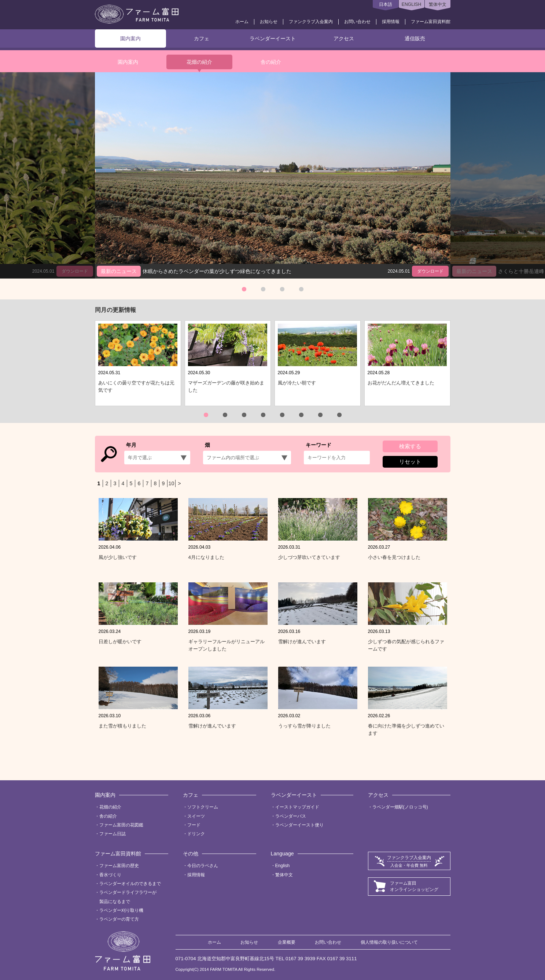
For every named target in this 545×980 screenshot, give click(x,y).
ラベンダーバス (291, 816)
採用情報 (391, 22)
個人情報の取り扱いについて (389, 942)
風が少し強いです (118, 557)
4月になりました (206, 557)
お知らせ (269, 22)
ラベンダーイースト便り (299, 825)
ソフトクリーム (203, 807)
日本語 (386, 4)
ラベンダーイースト (273, 38)
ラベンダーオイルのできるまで (130, 884)
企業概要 (287, 942)
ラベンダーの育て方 (119, 919)
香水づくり (110, 875)
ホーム (242, 22)
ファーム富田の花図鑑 (121, 825)
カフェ (202, 38)
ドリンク (196, 834)
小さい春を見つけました (394, 557)
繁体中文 (438, 4)
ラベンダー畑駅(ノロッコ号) (400, 807)
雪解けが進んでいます (302, 642)
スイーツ (196, 816)
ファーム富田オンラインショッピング (414, 886)
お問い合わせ (357, 22)
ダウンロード (430, 271)
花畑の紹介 (199, 62)
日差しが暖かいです (120, 642)
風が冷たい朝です (297, 383)
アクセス (344, 38)
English (283, 866)
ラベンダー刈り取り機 (121, 910)
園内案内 (130, 38)
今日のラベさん (203, 866)
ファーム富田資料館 (431, 22)
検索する (410, 446)
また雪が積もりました (122, 726)
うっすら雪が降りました (304, 726)
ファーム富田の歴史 (119, 866)
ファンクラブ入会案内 (311, 22)
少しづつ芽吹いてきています (309, 557)
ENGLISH (411, 4)
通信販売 (415, 38)
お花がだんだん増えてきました (401, 383)
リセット (410, 462)
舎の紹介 (271, 62)
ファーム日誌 (113, 834)
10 (172, 483)
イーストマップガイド (297, 807)
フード (194, 825)
